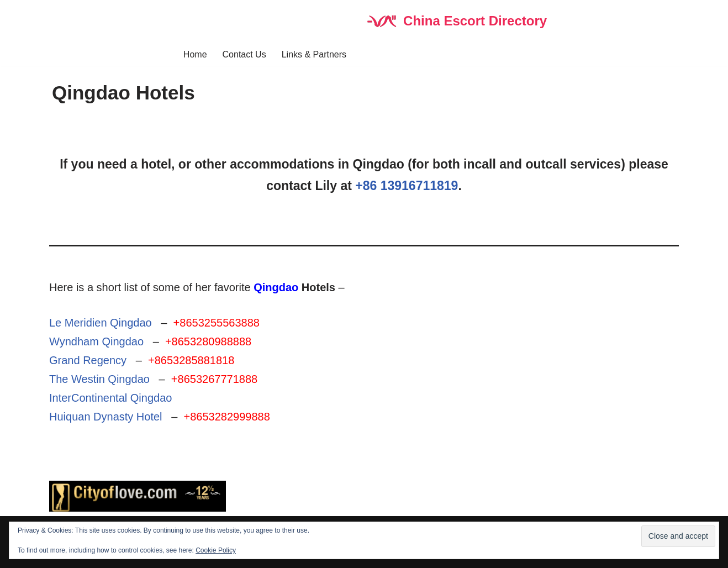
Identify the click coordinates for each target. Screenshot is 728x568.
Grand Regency (88, 360)
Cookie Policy (216, 550)
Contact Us (244, 54)
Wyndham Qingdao (96, 341)
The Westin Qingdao (99, 379)
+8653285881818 (191, 360)
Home (195, 54)
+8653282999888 (226, 417)
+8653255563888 (217, 323)
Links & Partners (314, 54)
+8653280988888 (208, 341)
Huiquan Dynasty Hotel (106, 417)
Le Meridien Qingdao (101, 323)
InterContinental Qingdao (110, 398)
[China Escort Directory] (456, 21)
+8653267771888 (214, 379)
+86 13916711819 (407, 186)
